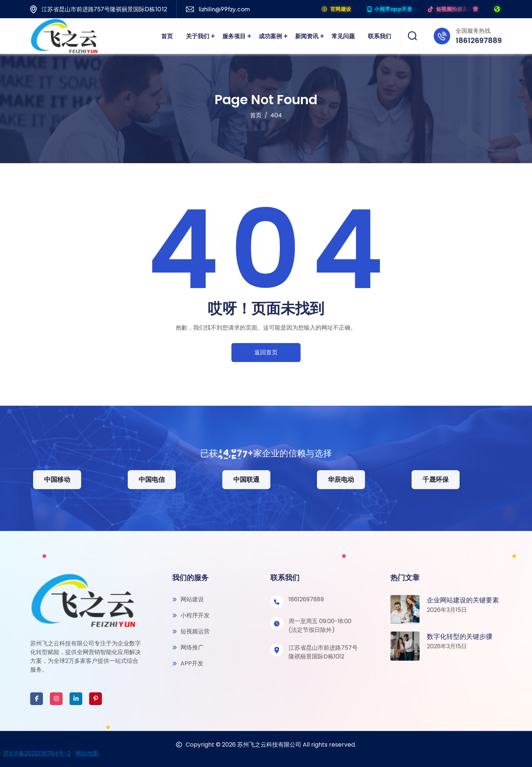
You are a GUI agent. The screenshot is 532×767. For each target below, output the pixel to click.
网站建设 (188, 599)
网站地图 (87, 753)
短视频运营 (191, 631)
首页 (167, 36)
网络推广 (188, 647)
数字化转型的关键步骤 (460, 636)
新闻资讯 (307, 36)
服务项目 (234, 36)
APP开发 (188, 663)
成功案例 (270, 36)
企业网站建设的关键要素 (463, 600)
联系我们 (380, 36)
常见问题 (343, 36)
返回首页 (266, 352)
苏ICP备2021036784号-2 (37, 753)
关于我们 (198, 36)
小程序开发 (191, 615)
